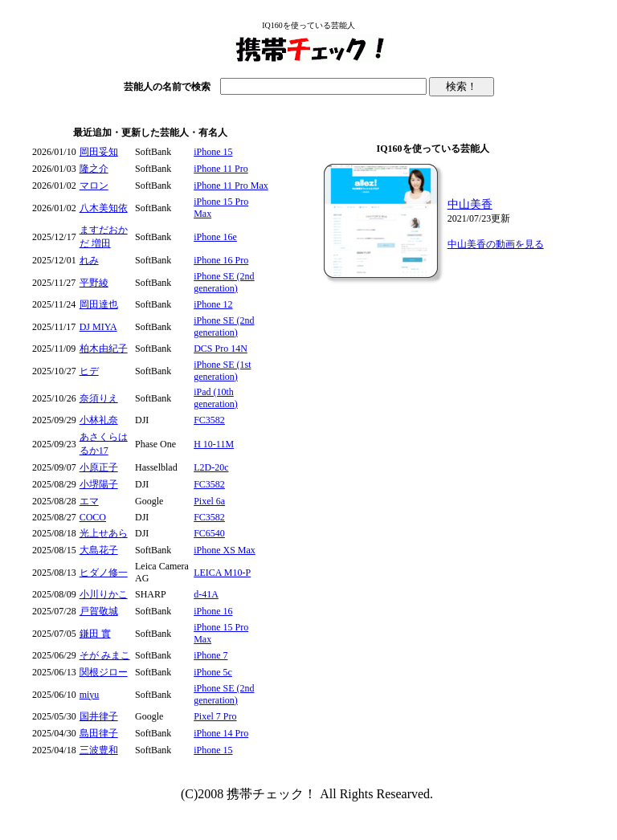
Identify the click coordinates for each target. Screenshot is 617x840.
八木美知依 (104, 208)
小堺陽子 (99, 484)
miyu (90, 695)
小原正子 (99, 467)
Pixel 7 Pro (215, 716)
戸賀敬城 (99, 611)
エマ (89, 501)
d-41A (206, 594)
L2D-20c (211, 467)
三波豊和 (99, 750)
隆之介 (94, 169)
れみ (89, 260)
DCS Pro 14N (221, 349)
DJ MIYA (98, 327)
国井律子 (99, 716)
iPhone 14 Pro (221, 733)
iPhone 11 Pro (221, 169)
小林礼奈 (99, 420)
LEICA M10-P (222, 573)
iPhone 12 (213, 304)
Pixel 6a (209, 501)
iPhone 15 (213, 152)
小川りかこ (104, 594)
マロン (94, 186)
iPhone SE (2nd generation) (224, 282)
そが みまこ (105, 655)
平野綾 (94, 283)
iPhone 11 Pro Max (231, 186)
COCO (93, 517)
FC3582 (209, 420)
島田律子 (99, 733)
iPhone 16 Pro (221, 260)
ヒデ (89, 371)
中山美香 (470, 204)
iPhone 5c (213, 672)
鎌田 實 (95, 634)
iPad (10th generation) (216, 398)
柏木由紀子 (104, 349)
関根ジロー (104, 672)
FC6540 (209, 533)
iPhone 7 (210, 655)
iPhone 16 (213, 611)
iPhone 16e (215, 237)
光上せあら (104, 533)
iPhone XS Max (225, 550)
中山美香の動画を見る (496, 244)
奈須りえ (99, 398)
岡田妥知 (99, 152)
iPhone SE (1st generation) (222, 371)
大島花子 (99, 550)
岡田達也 (99, 304)
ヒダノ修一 (104, 573)
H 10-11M (214, 444)
